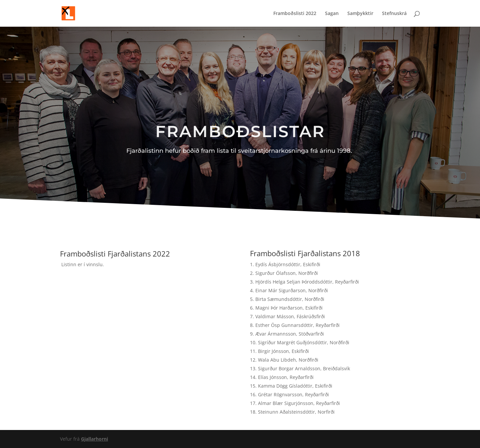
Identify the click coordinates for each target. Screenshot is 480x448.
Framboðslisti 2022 (295, 14)
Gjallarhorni (94, 439)
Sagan (332, 14)
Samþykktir (360, 14)
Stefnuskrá (394, 14)
